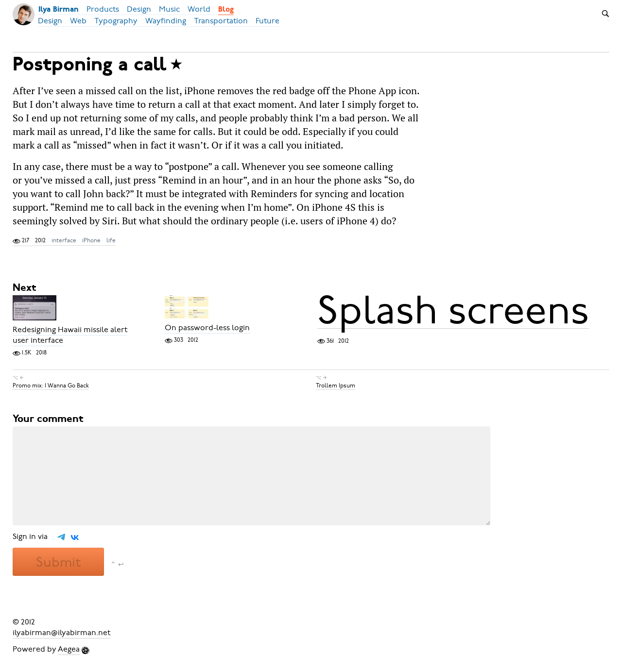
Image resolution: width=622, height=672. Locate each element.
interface (64, 240)
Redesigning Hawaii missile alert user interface (70, 335)
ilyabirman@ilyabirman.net (61, 633)
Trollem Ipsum (336, 386)
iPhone (91, 240)
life (111, 240)
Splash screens (453, 310)
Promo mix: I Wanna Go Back (51, 386)
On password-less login (207, 328)
